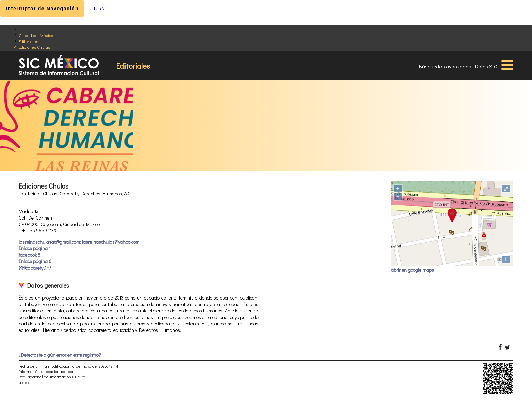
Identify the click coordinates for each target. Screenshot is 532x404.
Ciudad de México (36, 35)
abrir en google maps (412, 270)
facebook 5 (30, 255)
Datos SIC (486, 66)
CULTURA (95, 8)
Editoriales (28, 41)
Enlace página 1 (35, 248)
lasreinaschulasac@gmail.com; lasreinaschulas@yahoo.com (79, 242)
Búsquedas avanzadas (445, 66)
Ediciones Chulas (34, 47)
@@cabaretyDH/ (35, 268)
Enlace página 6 (35, 261)
